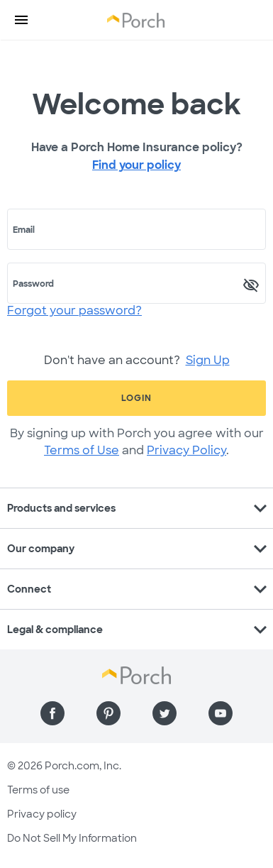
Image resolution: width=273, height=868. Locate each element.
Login (136, 398)
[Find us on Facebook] (52, 713)
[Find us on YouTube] (221, 713)
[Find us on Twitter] (165, 713)
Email (24, 230)
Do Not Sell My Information (72, 838)
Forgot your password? (74, 311)
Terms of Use (82, 450)
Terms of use (38, 790)
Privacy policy (42, 814)
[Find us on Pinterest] (108, 713)
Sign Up (208, 360)
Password (33, 284)
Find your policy (136, 165)
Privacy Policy (186, 450)
